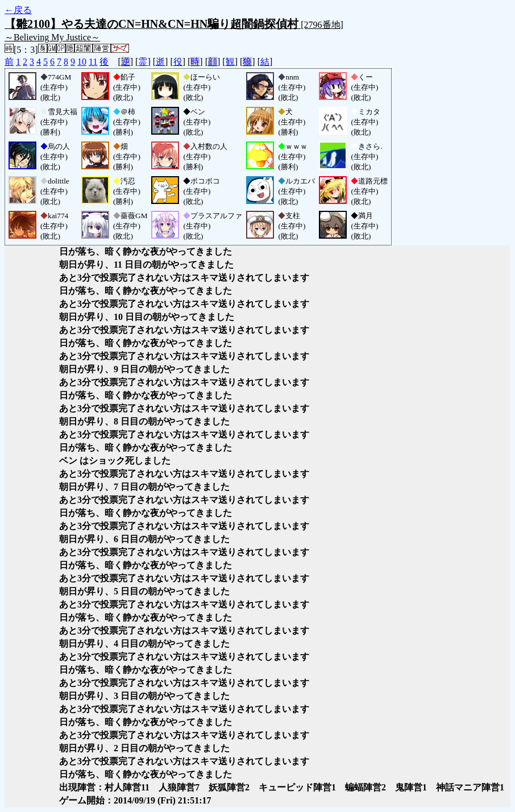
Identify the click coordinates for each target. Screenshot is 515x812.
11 (93, 62)
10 (82, 62)
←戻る (18, 10)
